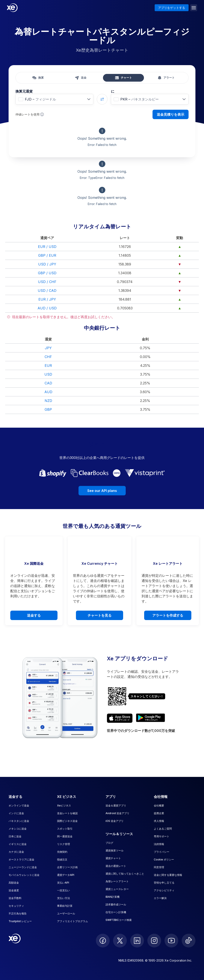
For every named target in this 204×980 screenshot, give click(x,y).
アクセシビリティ (164, 890)
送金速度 (14, 890)
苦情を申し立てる (164, 883)
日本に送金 (15, 836)
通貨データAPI (66, 875)
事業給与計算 (65, 906)
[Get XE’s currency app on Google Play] (150, 718)
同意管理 (159, 867)
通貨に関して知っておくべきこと (125, 874)
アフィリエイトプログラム (73, 921)
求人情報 (159, 821)
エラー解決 (160, 898)
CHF (48, 357)
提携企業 (159, 813)
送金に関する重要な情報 (168, 875)
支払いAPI (63, 883)
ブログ (109, 843)
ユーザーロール (66, 913)
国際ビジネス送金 (67, 821)
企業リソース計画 (67, 867)
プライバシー (162, 852)
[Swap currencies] (102, 99)
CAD (48, 383)
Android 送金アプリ (117, 813)
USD (48, 374)
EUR (48, 366)
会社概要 (159, 805)
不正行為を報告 (18, 913)
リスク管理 (63, 844)
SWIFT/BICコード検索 (119, 920)
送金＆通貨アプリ (116, 805)
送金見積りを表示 (171, 114)
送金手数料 (15, 898)
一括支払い (63, 890)
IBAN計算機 (113, 897)
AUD (48, 392)
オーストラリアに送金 (21, 859)
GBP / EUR (47, 255)
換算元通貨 (24, 91)
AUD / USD (47, 308)
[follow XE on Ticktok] (189, 941)
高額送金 (14, 883)
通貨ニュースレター (117, 889)
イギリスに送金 (18, 844)
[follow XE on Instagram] (154, 941)
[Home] (12, 8)
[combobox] (54, 99)
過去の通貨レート (116, 866)
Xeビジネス (64, 805)
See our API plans (102, 491)
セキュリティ (16, 906)
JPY (48, 348)
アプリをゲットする (172, 8)
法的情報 (159, 844)
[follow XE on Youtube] (171, 941)
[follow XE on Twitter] (120, 941)
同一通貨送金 (65, 836)
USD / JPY (47, 264)
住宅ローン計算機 (116, 912)
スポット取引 (65, 829)
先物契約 (62, 852)
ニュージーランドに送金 (23, 867)
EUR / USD (47, 247)
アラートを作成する (168, 615)
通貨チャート (113, 858)
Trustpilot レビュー (20, 921)
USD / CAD (47, 291)
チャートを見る (100, 615)
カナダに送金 (16, 852)
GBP (48, 409)
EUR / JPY (47, 299)
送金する (34, 615)
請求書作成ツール (116, 904)
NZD (48, 401)
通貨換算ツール (115, 850)
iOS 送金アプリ (115, 821)
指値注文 (62, 859)
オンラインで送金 (19, 805)
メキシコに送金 (18, 829)
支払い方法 (63, 898)
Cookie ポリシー (164, 859)
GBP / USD (47, 273)
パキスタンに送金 (19, 821)
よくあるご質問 (163, 829)
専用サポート (162, 836)
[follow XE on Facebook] (103, 941)
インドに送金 (16, 813)
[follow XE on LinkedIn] (137, 941)
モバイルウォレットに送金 (24, 875)
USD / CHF (47, 282)
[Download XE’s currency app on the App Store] (120, 718)
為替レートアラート (117, 881)
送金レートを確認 (67, 813)
